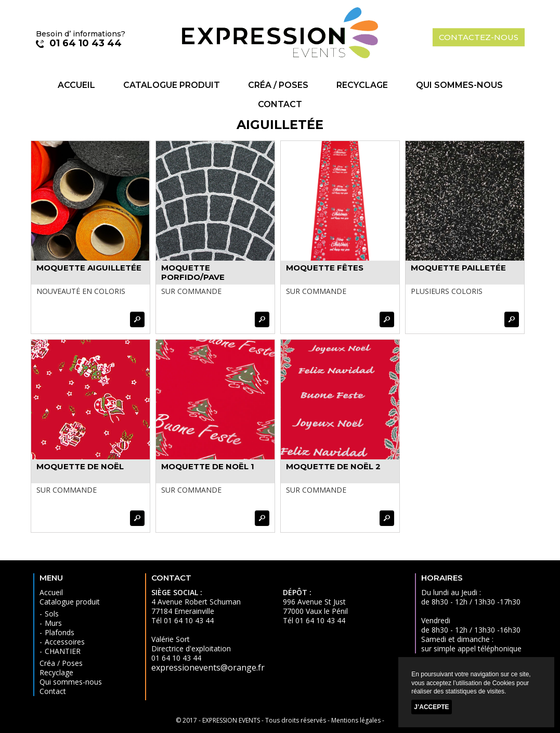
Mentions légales (356, 720)
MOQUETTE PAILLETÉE (458, 268)
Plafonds (60, 632)
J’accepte (431, 707)
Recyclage (362, 85)
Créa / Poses (278, 85)
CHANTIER (63, 651)
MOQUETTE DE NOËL (80, 466)
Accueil (76, 85)
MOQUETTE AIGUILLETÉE (89, 268)
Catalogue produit (172, 85)
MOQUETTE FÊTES (325, 268)
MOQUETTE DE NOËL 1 (208, 466)
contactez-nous (479, 37)
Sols (52, 614)
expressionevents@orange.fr (208, 667)
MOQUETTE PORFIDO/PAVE (193, 272)
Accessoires (65, 642)
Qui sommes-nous (459, 85)
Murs (53, 623)
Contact (280, 104)
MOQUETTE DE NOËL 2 (333, 466)
